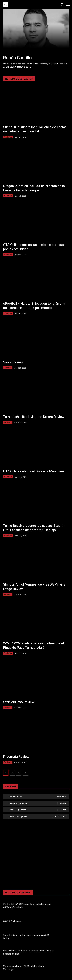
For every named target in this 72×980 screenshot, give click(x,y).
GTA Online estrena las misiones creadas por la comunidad (33, 247)
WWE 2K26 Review (12, 921)
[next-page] (26, 773)
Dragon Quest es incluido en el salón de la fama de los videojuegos (34, 188)
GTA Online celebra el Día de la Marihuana (34, 471)
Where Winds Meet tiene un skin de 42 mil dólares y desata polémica (28, 952)
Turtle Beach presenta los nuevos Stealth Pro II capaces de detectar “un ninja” (34, 528)
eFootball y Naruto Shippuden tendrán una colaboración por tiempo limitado (34, 306)
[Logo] (6, 5)
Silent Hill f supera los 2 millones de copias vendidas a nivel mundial (35, 129)
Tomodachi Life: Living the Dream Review (34, 417)
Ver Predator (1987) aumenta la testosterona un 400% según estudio (27, 906)
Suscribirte (61, 816)
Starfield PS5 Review (19, 702)
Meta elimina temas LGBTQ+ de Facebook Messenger (24, 968)
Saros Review (13, 362)
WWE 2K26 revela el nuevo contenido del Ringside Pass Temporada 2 (34, 646)
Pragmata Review (16, 757)
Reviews (8, 368)
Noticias (8, 137)
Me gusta (62, 796)
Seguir (63, 803)
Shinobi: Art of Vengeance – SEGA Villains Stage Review (34, 587)
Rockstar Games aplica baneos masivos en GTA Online (26, 937)
